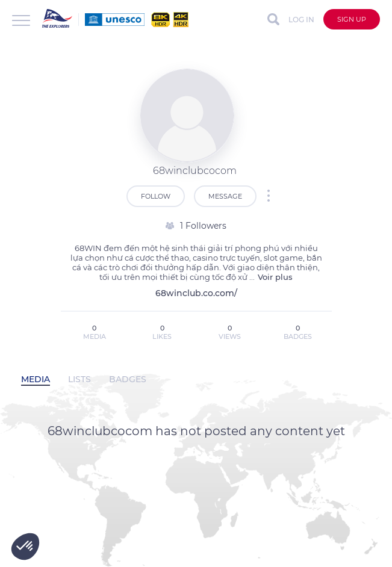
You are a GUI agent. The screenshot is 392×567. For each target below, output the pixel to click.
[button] (25, 547)
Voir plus (275, 277)
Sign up (352, 19)
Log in (301, 20)
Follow (156, 196)
